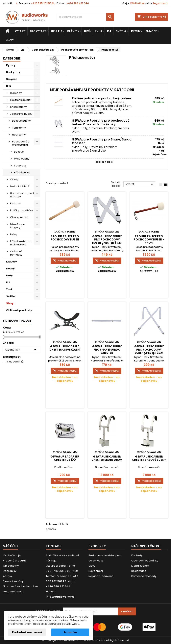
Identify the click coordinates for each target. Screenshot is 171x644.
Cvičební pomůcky (16, 253)
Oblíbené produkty (19, 310)
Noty (9, 275)
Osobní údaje (12, 555)
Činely (14, 179)
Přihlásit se (137, 3)
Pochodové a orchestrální (21, 143)
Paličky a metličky (21, 210)
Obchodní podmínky (145, 561)
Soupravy (20, 166)
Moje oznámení (13, 592)
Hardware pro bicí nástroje (22, 195)
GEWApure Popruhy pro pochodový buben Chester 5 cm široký (101, 122)
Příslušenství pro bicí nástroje (21, 243)
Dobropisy (10, 571)
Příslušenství (22, 173)
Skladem (15, 362)
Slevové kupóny (13, 581)
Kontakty (137, 555)
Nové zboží (96, 571)
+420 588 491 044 (78, 3)
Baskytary (38, 31)
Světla (121, 31)
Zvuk (98, 31)
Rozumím (70, 632)
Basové (19, 152)
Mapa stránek (140, 566)
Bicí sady (16, 93)
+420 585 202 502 (42, 3)
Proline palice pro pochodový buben (101, 98)
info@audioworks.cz (60, 597)
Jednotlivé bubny (21, 114)
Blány (14, 234)
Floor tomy (19, 135)
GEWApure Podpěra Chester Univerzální (65, 348)
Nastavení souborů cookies (21, 586)
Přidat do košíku (65, 261)
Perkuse (15, 203)
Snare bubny (18, 107)
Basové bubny (21, 121)
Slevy (10, 40)
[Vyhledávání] (85, 17)
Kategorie (12, 58)
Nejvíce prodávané (101, 576)
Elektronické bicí (21, 100)
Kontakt (8, 3)
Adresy (8, 576)
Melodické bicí (20, 186)
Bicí (87, 31)
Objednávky (11, 566)
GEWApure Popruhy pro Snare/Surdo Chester (102, 141)
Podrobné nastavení (27, 632)
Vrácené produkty (15, 561)
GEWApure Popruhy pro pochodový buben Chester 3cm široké (149, 351)
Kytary (20, 31)
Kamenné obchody (144, 576)
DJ (109, 31)
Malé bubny (22, 159)
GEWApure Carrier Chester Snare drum (107, 458)
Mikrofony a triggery (18, 226)
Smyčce (151, 31)
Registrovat (160, 3)
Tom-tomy (19, 128)
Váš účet (11, 546)
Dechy (136, 31)
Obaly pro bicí (19, 217)
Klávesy (73, 31)
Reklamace (139, 571)
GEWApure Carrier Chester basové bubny (149, 458)
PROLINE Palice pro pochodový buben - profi (149, 239)
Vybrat (140, 184)
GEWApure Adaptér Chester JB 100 (65, 458)
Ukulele (57, 31)
